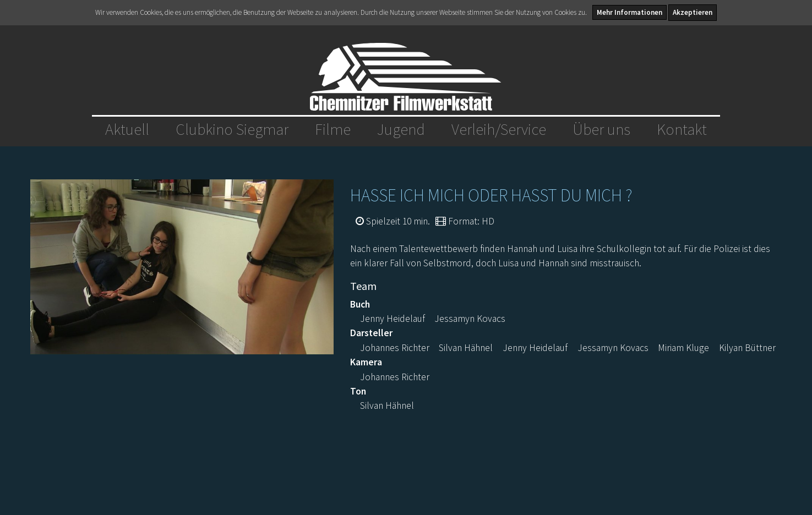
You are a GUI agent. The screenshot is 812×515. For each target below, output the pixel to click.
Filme (333, 129)
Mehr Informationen (630, 12)
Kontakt (682, 129)
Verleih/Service (499, 129)
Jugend (401, 129)
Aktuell (127, 129)
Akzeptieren (693, 12)
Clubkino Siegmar (232, 129)
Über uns (601, 129)
